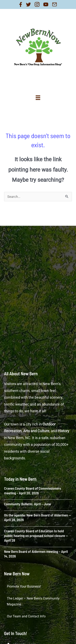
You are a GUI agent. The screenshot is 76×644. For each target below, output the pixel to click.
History (64, 431)
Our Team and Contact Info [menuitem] (26, 616)
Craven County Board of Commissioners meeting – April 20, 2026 (33, 491)
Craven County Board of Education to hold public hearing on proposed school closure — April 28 (36, 536)
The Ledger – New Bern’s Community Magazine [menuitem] (33, 601)
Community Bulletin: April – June (27, 504)
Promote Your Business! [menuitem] (24, 586)
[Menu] (38, 98)
